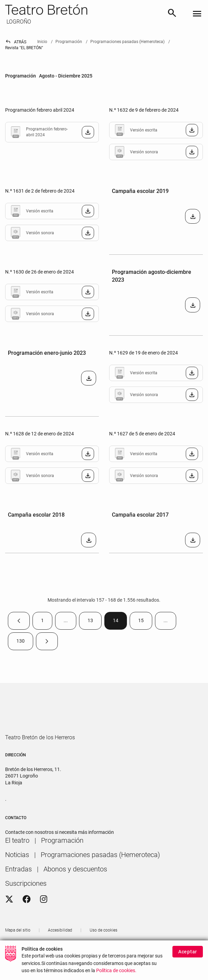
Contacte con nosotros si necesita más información (60, 852)
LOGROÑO (18, 22)
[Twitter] (9, 919)
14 (120, 622)
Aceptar (188, 952)
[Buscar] (172, 14)
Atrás (16, 42)
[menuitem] (17, 860)
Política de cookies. (116, 971)
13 (95, 622)
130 (25, 642)
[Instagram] (44, 919)
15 (145, 622)
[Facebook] (27, 919)
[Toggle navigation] (197, 14)
